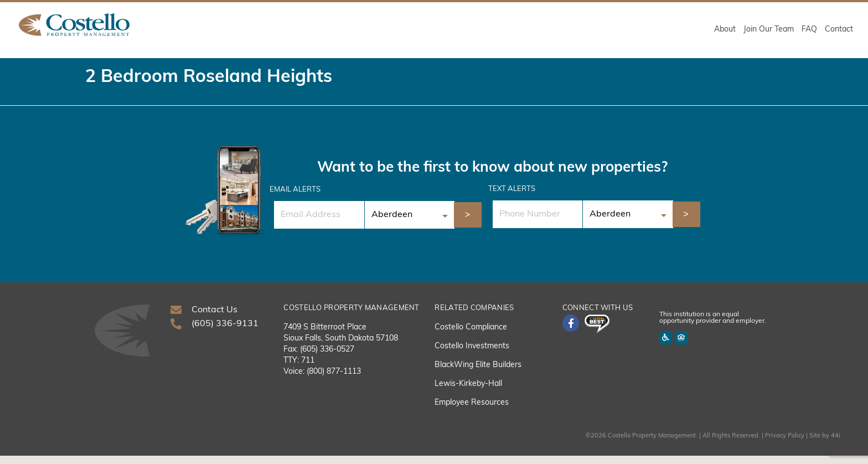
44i (836, 444)
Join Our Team (769, 30)
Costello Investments (472, 355)
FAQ (809, 30)
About (725, 30)
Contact (839, 30)
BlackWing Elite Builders (478, 373)
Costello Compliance (471, 336)
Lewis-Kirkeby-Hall (468, 392)
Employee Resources (472, 411)
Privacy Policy (785, 444)
